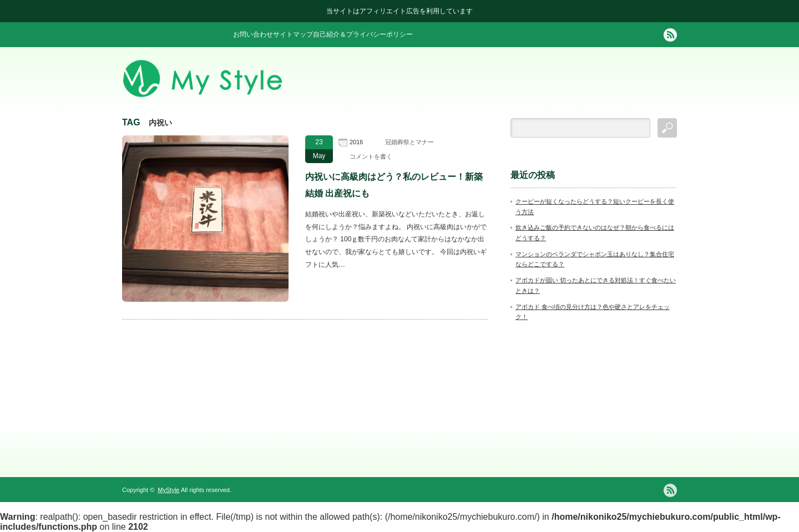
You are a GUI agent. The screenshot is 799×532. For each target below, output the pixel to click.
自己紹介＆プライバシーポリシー (363, 34)
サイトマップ (293, 34)
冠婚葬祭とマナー (409, 142)
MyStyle (168, 490)
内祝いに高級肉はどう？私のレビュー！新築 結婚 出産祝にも (394, 185)
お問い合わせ (253, 34)
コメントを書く (371, 156)
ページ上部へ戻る (789, 433)
